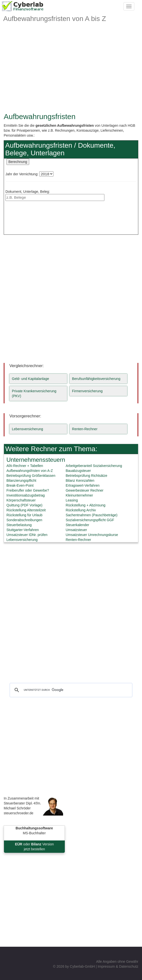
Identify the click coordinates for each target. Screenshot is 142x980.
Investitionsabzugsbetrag (26, 495)
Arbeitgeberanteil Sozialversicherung (94, 466)
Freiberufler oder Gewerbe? (28, 490)
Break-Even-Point (20, 485)
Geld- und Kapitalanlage (30, 379)
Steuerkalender (77, 525)
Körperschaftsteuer (21, 500)
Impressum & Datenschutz (118, 966)
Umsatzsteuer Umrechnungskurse (92, 535)
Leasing (72, 500)
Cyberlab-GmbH (82, 966)
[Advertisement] (71, 73)
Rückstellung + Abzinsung (85, 505)
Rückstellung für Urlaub (24, 515)
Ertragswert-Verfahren (83, 485)
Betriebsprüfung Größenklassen (31, 476)
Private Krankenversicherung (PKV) (34, 393)
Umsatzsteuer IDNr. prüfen (27, 535)
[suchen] (70, 690)
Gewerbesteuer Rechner (84, 490)
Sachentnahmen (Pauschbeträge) (91, 515)
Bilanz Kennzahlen (80, 481)
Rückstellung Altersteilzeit (26, 510)
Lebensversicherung (27, 429)
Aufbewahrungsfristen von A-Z (30, 471)
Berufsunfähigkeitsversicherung (96, 379)
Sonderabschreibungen (24, 520)
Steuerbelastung (19, 525)
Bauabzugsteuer (78, 471)
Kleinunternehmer (79, 495)
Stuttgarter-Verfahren (23, 530)
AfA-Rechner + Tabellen (25, 466)
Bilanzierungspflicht (21, 481)
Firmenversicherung (87, 391)
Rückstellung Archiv (81, 510)
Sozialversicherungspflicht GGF (90, 520)
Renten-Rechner (85, 429)
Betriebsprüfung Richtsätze (86, 476)
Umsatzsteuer (76, 530)
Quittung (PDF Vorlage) (24, 505)
